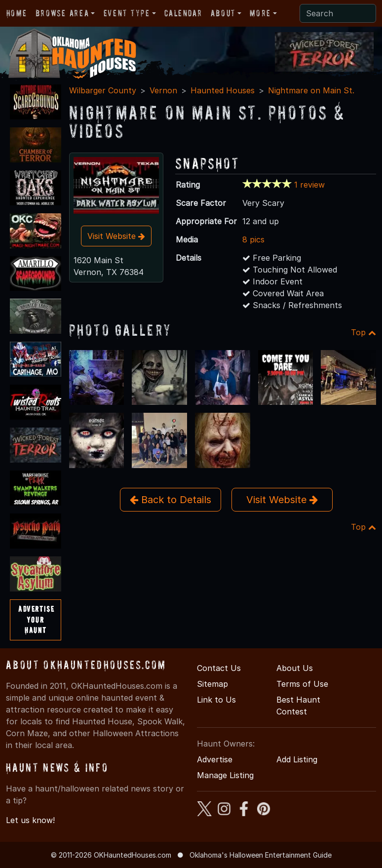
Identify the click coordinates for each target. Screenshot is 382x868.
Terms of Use (302, 684)
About (223, 13)
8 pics (253, 239)
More (260, 13)
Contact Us (219, 668)
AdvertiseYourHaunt (36, 619)
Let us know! (30, 820)
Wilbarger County (103, 90)
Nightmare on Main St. (311, 90)
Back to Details (171, 500)
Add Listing (297, 759)
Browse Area (62, 13)
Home (17, 13)
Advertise (215, 759)
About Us (295, 668)
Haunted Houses (223, 90)
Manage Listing (225, 775)
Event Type (127, 13)
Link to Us (216, 700)
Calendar (183, 13)
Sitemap (212, 684)
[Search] (338, 13)
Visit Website (116, 236)
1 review (309, 185)
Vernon (163, 90)
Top (363, 332)
